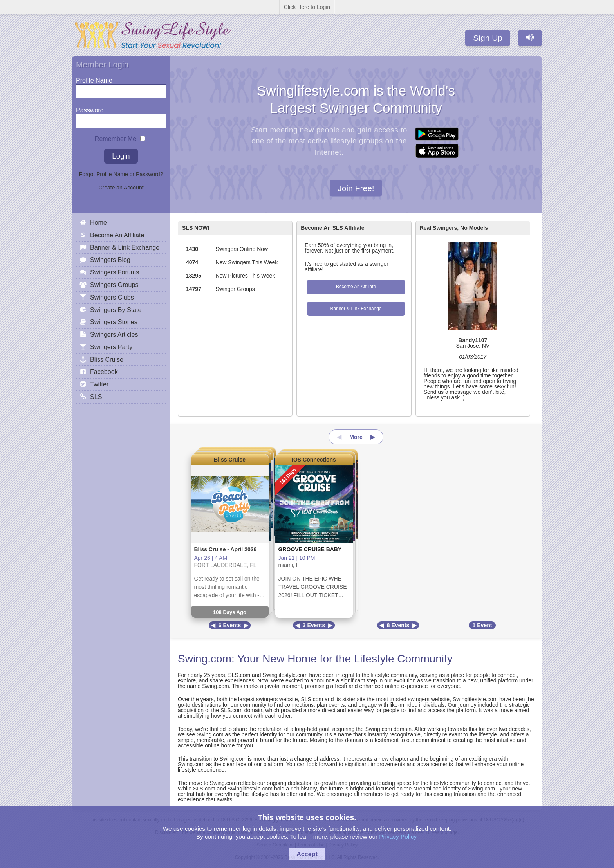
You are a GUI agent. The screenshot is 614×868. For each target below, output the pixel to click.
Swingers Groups (114, 285)
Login (121, 156)
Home (98, 222)
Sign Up (488, 38)
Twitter (99, 384)
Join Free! (356, 188)
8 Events (398, 625)
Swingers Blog (110, 260)
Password (90, 108)
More (356, 437)
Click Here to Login (307, 7)
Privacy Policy (398, 836)
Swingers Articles (114, 334)
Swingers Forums (115, 272)
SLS (96, 397)
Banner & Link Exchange (356, 309)
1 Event (482, 625)
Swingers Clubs (112, 297)
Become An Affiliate (356, 287)
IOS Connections (314, 460)
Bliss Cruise (230, 460)
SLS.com (239, 675)
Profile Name (94, 78)
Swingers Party (111, 347)
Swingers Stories (114, 322)
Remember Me (116, 137)
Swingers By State (116, 310)
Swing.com (205, 659)
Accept (307, 854)
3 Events (314, 625)
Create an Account (121, 188)
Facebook (104, 372)
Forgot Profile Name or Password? (121, 174)
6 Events (230, 625)
